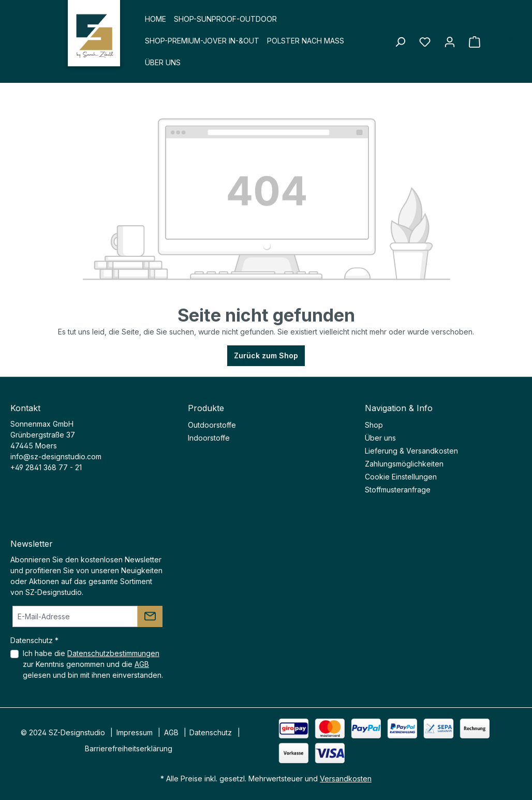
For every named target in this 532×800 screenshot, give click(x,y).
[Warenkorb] (492, 42)
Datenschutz (211, 732)
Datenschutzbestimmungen (113, 653)
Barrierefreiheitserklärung (129, 748)
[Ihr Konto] (450, 42)
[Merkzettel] (425, 42)
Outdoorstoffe (212, 425)
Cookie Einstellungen (401, 477)
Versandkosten (346, 779)
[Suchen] (400, 42)
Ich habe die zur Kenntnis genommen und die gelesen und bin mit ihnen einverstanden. (93, 664)
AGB (142, 664)
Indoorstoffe (209, 438)
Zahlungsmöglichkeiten (404, 464)
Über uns (380, 438)
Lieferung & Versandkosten (411, 451)
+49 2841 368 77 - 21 (46, 467)
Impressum (135, 732)
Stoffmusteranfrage (398, 490)
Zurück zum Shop (266, 355)
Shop (374, 425)
